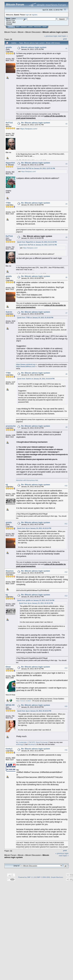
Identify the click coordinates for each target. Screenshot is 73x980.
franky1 (9, 749)
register (34, 15)
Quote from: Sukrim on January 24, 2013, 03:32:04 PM (36, 379)
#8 (66, 374)
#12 (66, 572)
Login (30, 27)
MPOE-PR (10, 705)
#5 (66, 237)
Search (24, 27)
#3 (66, 164)
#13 (66, 596)
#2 (66, 124)
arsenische (11, 426)
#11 (66, 524)
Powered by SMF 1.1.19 (27, 877)
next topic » (63, 36)
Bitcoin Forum (10, 32)
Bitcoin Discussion (33, 32)
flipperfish (10, 163)
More (45, 27)
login (27, 15)
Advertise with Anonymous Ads (27, 480)
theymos (10, 571)
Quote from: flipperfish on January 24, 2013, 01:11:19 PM (37, 242)
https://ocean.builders (24, 701)
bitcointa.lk (32, 744)
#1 (66, 48)
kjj (7, 485)
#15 (66, 706)
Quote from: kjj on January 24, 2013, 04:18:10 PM (34, 528)
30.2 (14, 22)
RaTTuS (9, 123)
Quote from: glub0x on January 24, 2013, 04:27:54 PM (36, 600)
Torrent (9, 24)
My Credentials (21, 742)
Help (18, 27)
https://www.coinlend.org (26, 364)
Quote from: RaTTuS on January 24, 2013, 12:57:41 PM (36, 168)
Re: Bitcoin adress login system (36, 123)
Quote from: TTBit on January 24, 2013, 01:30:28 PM (35, 318)
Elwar (8, 667)
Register (38, 27)
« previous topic (51, 36)
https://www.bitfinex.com (26, 366)
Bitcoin (21, 32)
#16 (66, 750)
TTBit (8, 203)
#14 (66, 668)
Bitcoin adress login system (55, 32)
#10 (66, 486)
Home (11, 27)
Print (65, 39)
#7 (66, 313)
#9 (66, 427)
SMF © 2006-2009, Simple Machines (50, 877)
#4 (66, 204)
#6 (66, 277)
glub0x (9, 47)
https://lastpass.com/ (29, 129)
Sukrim (9, 312)
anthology (20, 744)
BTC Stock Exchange (38, 742)
